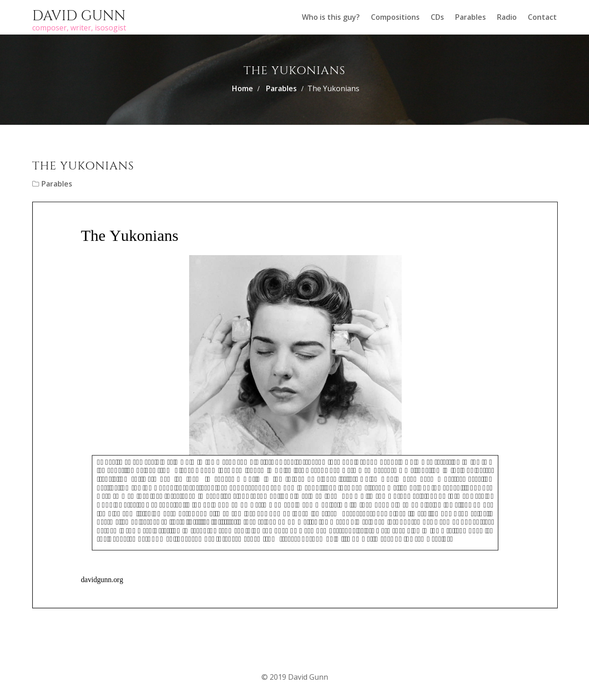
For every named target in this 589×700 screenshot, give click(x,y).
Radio (507, 17)
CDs (437, 17)
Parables (471, 17)
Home (243, 88)
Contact (542, 17)
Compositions (395, 17)
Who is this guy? (331, 17)
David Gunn (79, 16)
